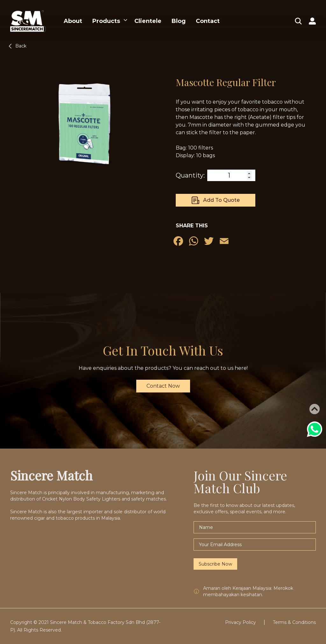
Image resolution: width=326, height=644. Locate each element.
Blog (179, 21)
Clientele (148, 21)
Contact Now (163, 386)
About (73, 21)
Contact (208, 21)
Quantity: (190, 175)
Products (106, 21)
